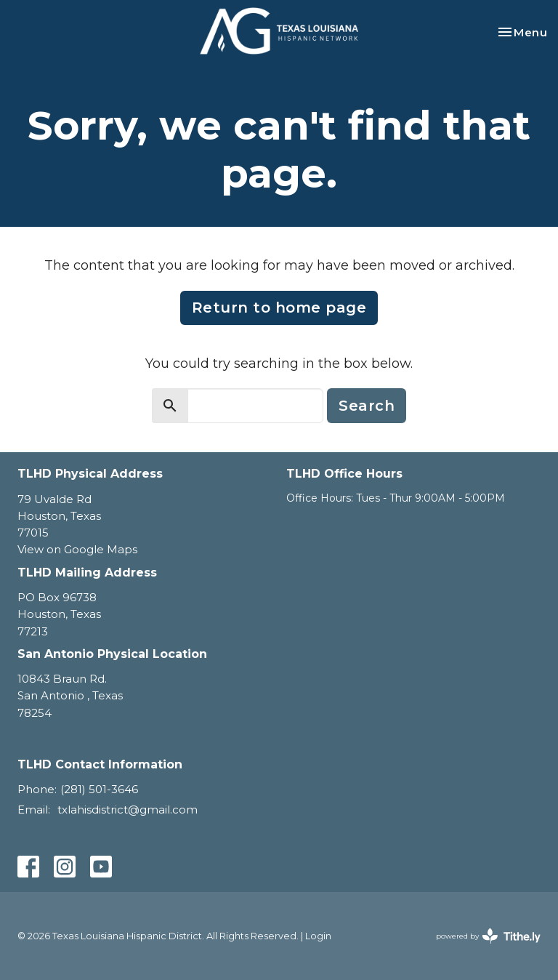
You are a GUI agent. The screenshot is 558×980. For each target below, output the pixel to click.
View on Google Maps (77, 549)
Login (318, 936)
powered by (488, 936)
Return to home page (279, 308)
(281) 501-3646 (99, 789)
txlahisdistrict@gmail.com (128, 810)
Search (367, 406)
